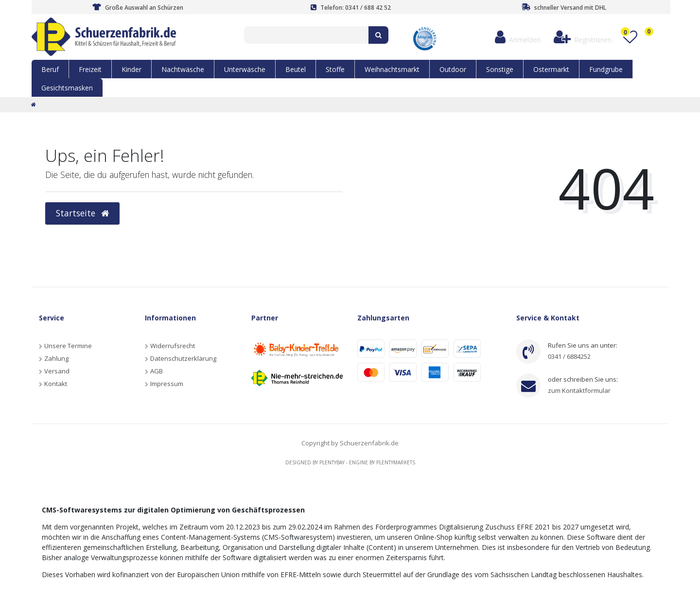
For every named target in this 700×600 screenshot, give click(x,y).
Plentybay (332, 462)
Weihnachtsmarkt (392, 69)
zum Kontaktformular (579, 390)
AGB (157, 371)
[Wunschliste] (630, 37)
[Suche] (378, 35)
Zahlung (56, 358)
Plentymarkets (396, 462)
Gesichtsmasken (67, 88)
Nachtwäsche (183, 69)
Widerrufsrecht (173, 346)
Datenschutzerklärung (183, 358)
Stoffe (335, 69)
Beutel (296, 69)
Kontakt (56, 384)
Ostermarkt (551, 69)
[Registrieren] (582, 37)
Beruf (50, 69)
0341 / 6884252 (569, 356)
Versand (57, 371)
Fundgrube (606, 69)
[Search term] (306, 35)
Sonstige (500, 69)
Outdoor (453, 69)
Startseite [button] (82, 213)
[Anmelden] (517, 37)
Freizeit (90, 69)
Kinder (131, 69)
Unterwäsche (245, 69)
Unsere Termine (68, 346)
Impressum (167, 384)
